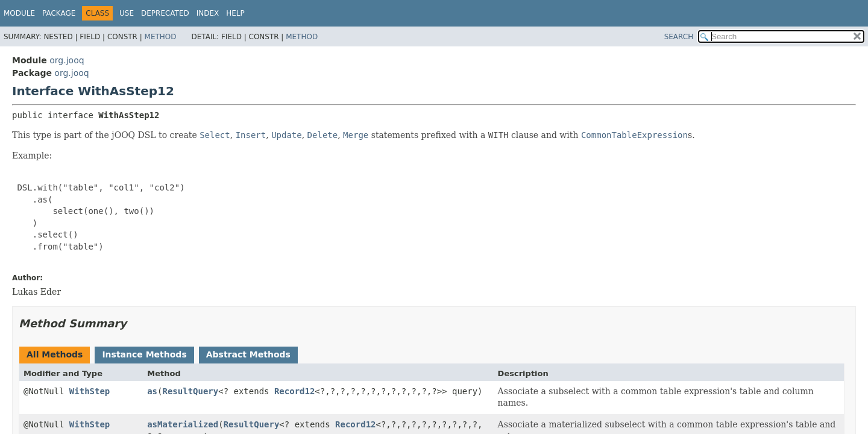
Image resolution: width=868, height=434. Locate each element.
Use (127, 13)
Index (208, 13)
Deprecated (165, 13)
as (152, 391)
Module (19, 13)
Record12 (294, 391)
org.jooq (67, 60)
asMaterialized (183, 424)
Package (59, 13)
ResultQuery (190, 391)
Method (161, 37)
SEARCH (679, 37)
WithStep (90, 391)
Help (235, 13)
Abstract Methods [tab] (248, 354)
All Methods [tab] (55, 354)
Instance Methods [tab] (144, 354)
